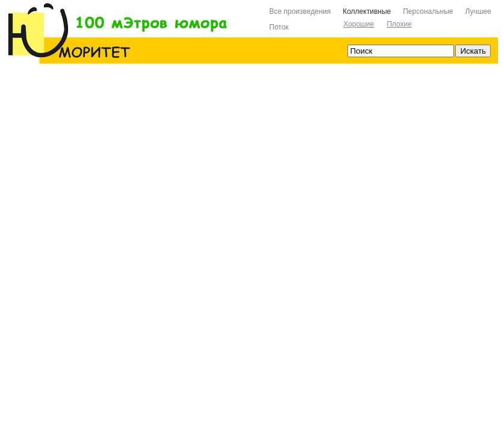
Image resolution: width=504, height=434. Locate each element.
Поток (279, 27)
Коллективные (367, 11)
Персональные (428, 11)
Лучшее (478, 11)
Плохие (399, 24)
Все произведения (300, 11)
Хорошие (359, 24)
